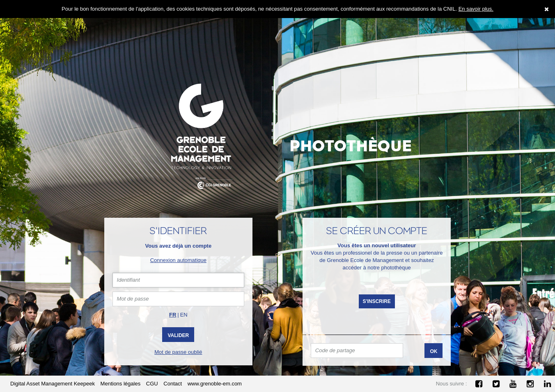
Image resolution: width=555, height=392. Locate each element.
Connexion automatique (178, 260)
